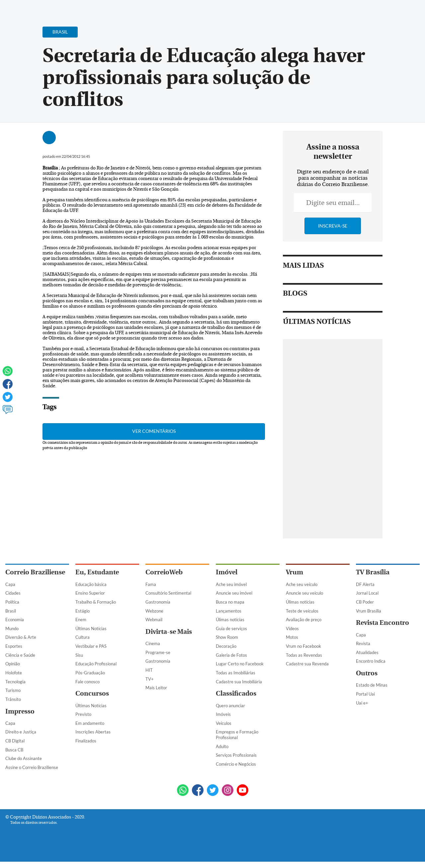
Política (12, 602)
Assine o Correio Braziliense (32, 767)
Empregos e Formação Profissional (237, 735)
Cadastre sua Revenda (307, 664)
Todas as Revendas (304, 655)
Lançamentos (229, 611)
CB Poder (365, 602)
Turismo (13, 690)
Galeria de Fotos (231, 655)
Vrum (295, 572)
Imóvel (227, 572)
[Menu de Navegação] (18, 8)
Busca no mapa (230, 602)
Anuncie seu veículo (304, 593)
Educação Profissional (96, 664)
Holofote (14, 673)
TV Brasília (373, 572)
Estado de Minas (372, 685)
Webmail (154, 620)
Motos (292, 637)
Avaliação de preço (304, 620)
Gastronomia (158, 602)
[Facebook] (377, 11)
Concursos (92, 693)
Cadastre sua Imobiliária (239, 682)
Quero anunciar (230, 706)
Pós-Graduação (90, 673)
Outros (367, 673)
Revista (363, 643)
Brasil (11, 611)
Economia (15, 620)
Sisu (79, 655)
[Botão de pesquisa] (37, 8)
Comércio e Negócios (236, 764)
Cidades (13, 593)
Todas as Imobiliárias (236, 673)
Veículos (224, 723)
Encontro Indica (371, 661)
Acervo (165, 9)
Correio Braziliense (35, 572)
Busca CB (14, 750)
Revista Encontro (382, 623)
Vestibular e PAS (91, 646)
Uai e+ (362, 703)
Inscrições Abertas (93, 732)
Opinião (13, 664)
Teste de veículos (302, 611)
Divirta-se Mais (169, 632)
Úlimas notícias (230, 620)
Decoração (226, 646)
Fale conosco (87, 682)
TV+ (150, 679)
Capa (10, 584)
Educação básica (91, 584)
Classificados (236, 693)
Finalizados (86, 741)
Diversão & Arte (21, 637)
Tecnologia (15, 682)
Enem (81, 620)
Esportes (14, 646)
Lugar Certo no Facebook (240, 664)
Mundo (12, 628)
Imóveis (223, 714)
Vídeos (292, 628)
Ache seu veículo (302, 584)
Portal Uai (365, 694)
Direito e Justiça (21, 732)
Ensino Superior (90, 593)
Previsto (83, 714)
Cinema (153, 643)
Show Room (227, 637)
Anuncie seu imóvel (234, 593)
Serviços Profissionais (236, 755)
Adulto (222, 746)
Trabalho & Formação (96, 602)
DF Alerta (365, 584)
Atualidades (367, 652)
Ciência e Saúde (20, 655)
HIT (149, 670)
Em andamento (90, 723)
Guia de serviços (231, 628)
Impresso (20, 711)
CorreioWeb (164, 572)
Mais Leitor (156, 688)
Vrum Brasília (369, 611)
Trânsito (13, 699)
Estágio (83, 611)
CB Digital (15, 741)
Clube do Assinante (24, 758)
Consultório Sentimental (168, 593)
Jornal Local (367, 593)
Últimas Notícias (91, 628)
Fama (151, 584)
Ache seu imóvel (231, 584)
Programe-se (158, 652)
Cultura (83, 637)
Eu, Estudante (97, 572)
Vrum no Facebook (303, 646)
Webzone (154, 611)
